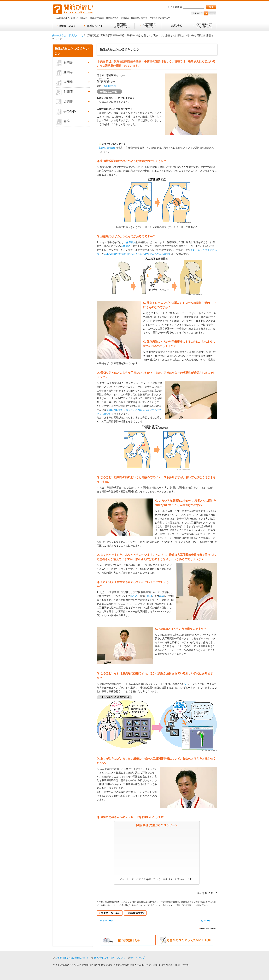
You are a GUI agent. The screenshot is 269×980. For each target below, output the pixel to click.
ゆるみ (134, 596)
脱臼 (150, 596)
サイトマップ (138, 958)
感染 (162, 596)
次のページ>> (207, 921)
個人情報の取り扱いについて (110, 958)
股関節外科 (110, 86)
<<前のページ (107, 921)
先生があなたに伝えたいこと (68, 35)
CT (186, 684)
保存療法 (131, 242)
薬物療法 (126, 246)
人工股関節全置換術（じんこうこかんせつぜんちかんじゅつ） (138, 254)
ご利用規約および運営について (72, 958)
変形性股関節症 (107, 148)
